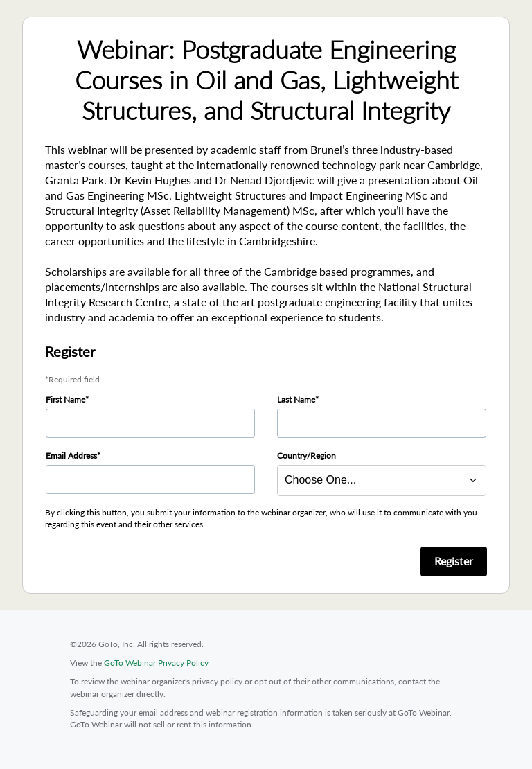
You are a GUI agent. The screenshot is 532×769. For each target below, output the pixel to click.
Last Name (296, 399)
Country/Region (307, 456)
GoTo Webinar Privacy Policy (156, 663)
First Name (65, 399)
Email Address (71, 456)
